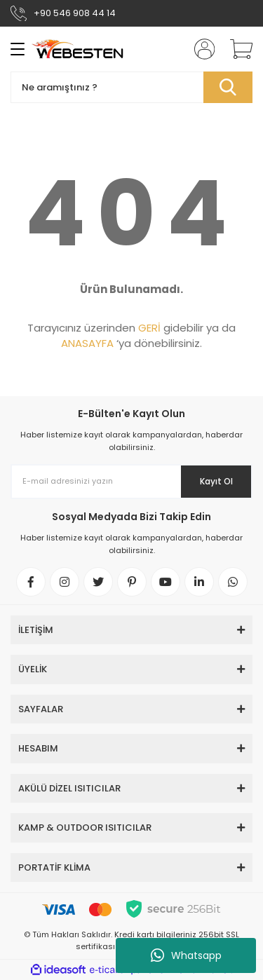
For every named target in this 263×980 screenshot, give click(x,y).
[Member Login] (200, 49)
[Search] (131, 87)
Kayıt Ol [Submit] (216, 481)
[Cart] (236, 49)
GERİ (149, 328)
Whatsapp (186, 955)
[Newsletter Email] (131, 482)
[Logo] (78, 49)
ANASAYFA (87, 343)
